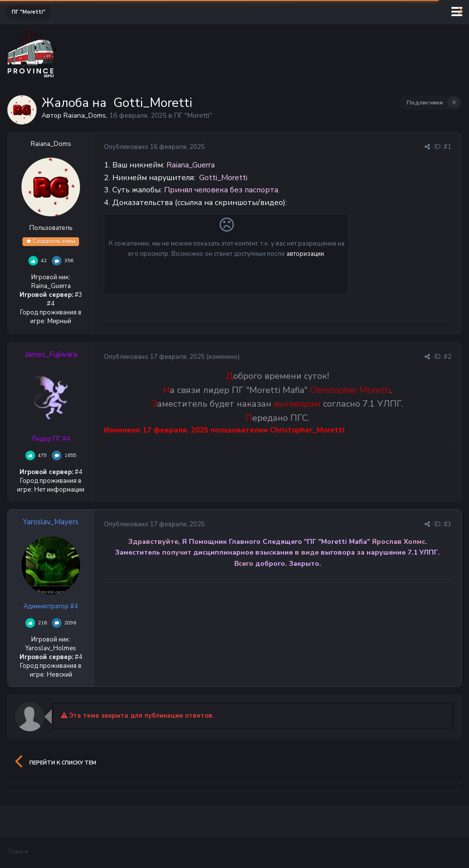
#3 (448, 524)
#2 (448, 357)
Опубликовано (154, 147)
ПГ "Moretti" (193, 115)
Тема (18, 852)
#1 (448, 147)
